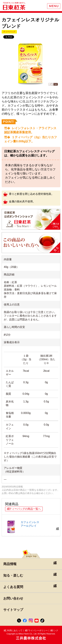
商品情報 (10, 564)
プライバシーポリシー (37, 630)
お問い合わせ (13, 598)
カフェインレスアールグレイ (21, 527)
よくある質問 (13, 587)
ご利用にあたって (14, 630)
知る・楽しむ (13, 575)
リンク (55, 630)
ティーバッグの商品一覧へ (25, 509)
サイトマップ (13, 610)
